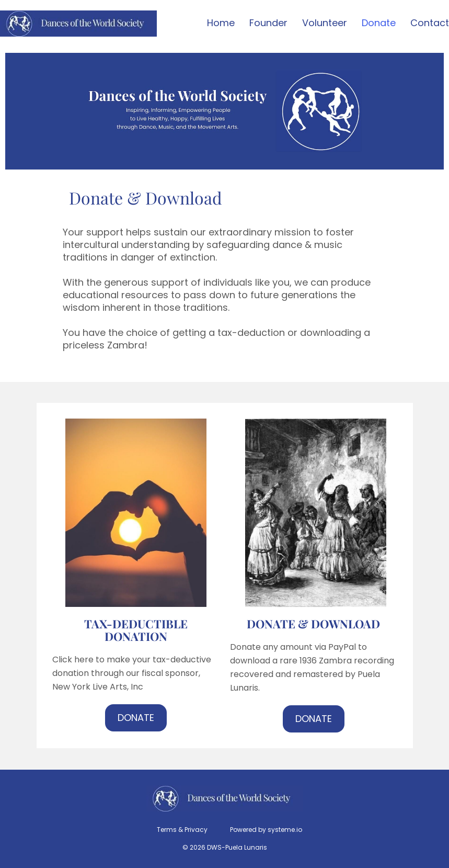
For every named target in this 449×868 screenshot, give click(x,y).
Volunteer (325, 24)
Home (221, 24)
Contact (430, 24)
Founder (268, 24)
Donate (379, 24)
